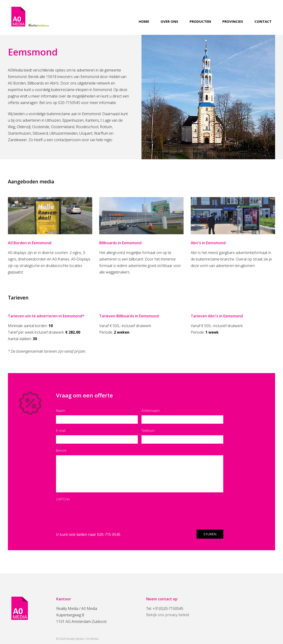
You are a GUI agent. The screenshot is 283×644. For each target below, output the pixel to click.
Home (144, 21)
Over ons (169, 21)
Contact (263, 21)
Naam (62, 411)
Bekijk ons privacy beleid (168, 615)
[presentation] (91, 513)
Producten (200, 21)
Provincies (233, 21)
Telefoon (148, 431)
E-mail (62, 431)
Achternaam (152, 411)
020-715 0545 (109, 534)
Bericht (61, 450)
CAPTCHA (63, 499)
